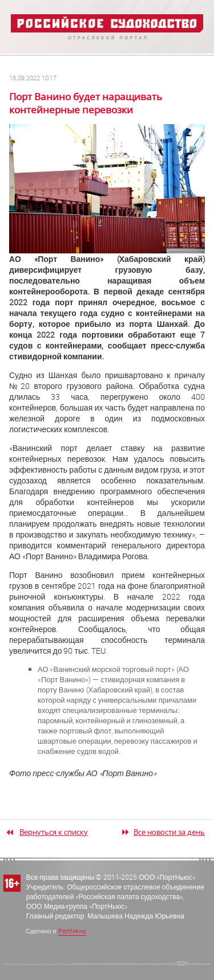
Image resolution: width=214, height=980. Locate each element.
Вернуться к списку (54, 832)
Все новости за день (169, 832)
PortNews (72, 931)
